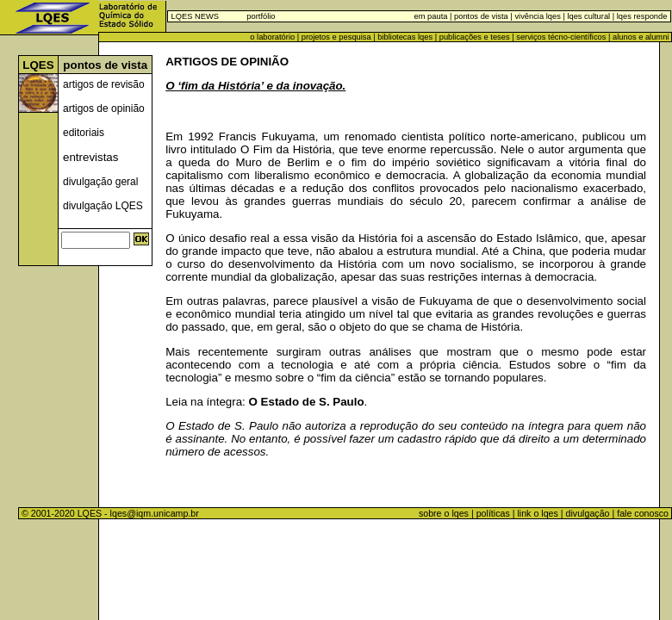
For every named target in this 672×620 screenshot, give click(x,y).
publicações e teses (475, 37)
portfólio (261, 16)
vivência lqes (537, 16)
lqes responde (641, 16)
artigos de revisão (104, 84)
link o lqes (537, 513)
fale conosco (644, 513)
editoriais (84, 133)
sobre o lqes (444, 513)
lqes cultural (588, 16)
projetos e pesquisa (336, 37)
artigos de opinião (104, 108)
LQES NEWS (195, 16)
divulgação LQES (103, 206)
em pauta (431, 16)
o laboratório (272, 37)
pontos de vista (481, 16)
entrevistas (90, 157)
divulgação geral (100, 182)
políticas (493, 513)
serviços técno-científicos (561, 37)
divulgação (588, 513)
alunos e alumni (641, 37)
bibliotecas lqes (405, 37)
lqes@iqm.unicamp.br (155, 513)
